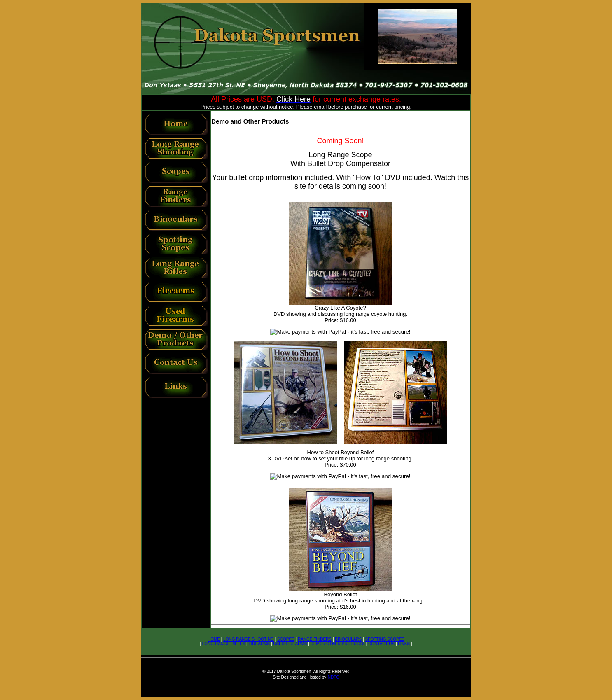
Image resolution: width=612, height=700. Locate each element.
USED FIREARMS (290, 644)
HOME (214, 639)
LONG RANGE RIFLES (224, 644)
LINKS (404, 644)
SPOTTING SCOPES (385, 639)
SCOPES (286, 639)
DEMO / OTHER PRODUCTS (338, 644)
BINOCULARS (348, 639)
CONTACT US (381, 644)
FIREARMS (259, 644)
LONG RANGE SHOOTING (249, 639)
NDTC (334, 677)
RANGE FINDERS (315, 639)
